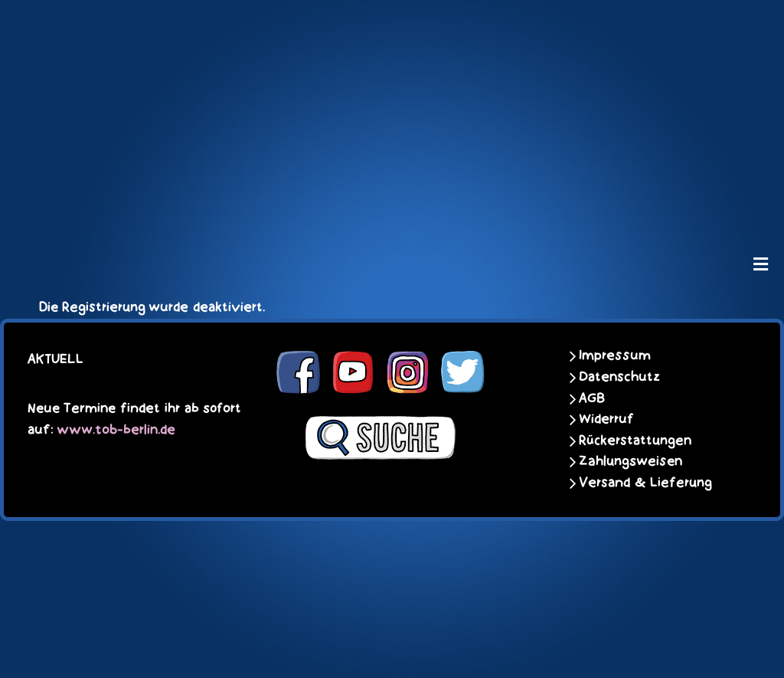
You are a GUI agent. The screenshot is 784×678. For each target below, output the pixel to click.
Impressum (615, 355)
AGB (592, 398)
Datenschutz (619, 377)
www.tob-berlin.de (116, 430)
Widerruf (606, 419)
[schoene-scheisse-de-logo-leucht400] (392, 25)
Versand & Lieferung (645, 483)
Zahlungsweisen (630, 461)
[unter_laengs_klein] (392, 204)
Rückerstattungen (635, 441)
